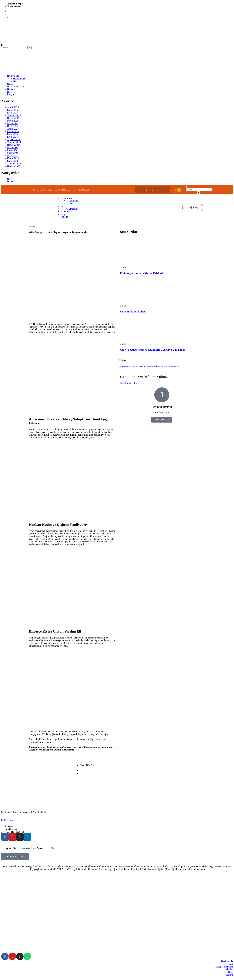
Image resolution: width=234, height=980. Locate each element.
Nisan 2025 (13, 123)
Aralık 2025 (13, 107)
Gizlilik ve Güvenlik (8, 821)
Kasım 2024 (13, 131)
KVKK (4, 819)
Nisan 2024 (13, 148)
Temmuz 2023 (14, 164)
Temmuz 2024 (14, 142)
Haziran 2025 (14, 118)
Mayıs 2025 (13, 121)
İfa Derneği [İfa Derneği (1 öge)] (160, 366)
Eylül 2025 (12, 113)
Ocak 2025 (12, 126)
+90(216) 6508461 (162, 407)
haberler (77, 747)
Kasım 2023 (13, 158)
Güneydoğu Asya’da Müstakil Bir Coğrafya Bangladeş (152, 350)
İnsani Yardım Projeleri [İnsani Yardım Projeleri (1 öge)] (171, 366)
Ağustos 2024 (14, 139)
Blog (9, 179)
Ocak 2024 (12, 156)
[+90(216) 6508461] (162, 395)
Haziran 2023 (14, 166)
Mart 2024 (12, 150)
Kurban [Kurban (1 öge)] (128, 366)
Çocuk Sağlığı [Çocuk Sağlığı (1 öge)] (151, 366)
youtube (97, 747)
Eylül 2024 (12, 137)
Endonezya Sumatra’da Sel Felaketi (141, 273)
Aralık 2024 (13, 129)
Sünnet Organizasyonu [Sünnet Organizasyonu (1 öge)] (139, 366)
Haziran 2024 (14, 145)
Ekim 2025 (12, 110)
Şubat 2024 (13, 153)
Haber (10, 182)
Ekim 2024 (12, 134)
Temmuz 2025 (14, 115)
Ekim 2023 (12, 161)
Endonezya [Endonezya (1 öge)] (122, 366)
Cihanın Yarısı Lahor (133, 311)
